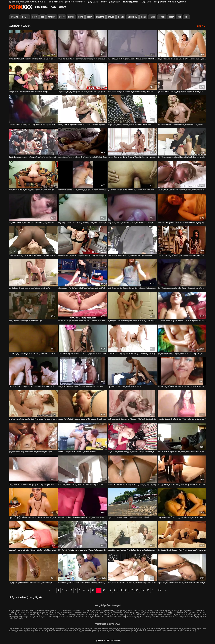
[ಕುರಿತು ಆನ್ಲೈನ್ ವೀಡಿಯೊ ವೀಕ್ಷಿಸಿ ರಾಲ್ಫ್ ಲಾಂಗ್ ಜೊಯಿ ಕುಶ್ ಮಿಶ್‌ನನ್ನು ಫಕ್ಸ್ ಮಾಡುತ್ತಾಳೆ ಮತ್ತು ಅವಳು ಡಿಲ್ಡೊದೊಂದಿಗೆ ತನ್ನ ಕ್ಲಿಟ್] (33, 469)
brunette (14, 17)
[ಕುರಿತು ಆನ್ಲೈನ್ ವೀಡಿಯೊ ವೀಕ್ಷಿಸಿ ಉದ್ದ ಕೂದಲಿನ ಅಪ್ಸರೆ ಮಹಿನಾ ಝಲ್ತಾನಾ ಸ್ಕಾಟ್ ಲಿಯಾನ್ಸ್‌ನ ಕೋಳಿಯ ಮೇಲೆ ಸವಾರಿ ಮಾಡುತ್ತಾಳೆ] (132, 76)
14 (115, 590)
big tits (71, 17)
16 (126, 590)
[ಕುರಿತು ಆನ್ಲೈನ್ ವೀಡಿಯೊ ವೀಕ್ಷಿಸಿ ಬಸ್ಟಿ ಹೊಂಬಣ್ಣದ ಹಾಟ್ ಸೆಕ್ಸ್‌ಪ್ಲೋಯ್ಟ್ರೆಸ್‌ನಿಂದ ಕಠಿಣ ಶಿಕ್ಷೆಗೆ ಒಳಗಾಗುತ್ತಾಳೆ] (132, 436)
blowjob (25, 17)
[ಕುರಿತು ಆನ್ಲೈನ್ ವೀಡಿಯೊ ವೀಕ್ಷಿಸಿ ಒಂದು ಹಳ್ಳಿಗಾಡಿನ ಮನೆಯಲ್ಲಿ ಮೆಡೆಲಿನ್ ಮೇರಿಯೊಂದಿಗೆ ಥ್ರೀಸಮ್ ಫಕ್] (83, 469)
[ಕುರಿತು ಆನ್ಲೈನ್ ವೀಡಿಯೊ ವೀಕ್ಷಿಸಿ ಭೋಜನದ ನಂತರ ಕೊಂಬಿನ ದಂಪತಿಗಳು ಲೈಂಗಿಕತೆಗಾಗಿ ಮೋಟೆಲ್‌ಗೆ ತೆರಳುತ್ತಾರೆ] (132, 175)
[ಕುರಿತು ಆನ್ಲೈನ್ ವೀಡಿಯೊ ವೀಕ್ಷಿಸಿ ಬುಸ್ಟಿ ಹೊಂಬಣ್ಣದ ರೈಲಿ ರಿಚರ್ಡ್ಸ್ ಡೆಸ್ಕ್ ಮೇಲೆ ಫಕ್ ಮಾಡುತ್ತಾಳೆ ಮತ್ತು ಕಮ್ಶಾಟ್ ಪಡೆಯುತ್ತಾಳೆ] (132, 273)
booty (171, 17)
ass (43, 17)
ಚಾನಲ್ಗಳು (63, 7)
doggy (90, 17)
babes (152, 17)
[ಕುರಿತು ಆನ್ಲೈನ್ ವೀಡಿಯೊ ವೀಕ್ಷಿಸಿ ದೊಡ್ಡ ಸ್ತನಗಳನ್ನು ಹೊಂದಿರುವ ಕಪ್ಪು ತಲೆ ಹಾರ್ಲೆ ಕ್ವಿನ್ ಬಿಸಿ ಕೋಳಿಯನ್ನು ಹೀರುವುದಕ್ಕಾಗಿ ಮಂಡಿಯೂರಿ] (182, 469)
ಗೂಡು (53, 7)
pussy (62, 17)
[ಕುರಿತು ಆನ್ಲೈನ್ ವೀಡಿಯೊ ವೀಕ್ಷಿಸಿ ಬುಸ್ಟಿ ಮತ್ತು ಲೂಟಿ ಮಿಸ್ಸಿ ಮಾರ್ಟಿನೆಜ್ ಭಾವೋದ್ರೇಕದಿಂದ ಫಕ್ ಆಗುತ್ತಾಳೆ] (83, 371)
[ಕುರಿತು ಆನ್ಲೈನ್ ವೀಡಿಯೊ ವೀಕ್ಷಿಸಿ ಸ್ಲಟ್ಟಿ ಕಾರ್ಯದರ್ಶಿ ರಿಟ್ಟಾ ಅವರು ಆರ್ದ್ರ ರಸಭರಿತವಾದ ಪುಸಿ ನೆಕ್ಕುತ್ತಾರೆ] (33, 436)
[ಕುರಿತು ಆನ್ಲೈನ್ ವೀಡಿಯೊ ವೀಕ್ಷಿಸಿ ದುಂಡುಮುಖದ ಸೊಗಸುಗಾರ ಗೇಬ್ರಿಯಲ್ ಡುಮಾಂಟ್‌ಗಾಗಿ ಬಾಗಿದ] (33, 273)
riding (81, 17)
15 (121, 590)
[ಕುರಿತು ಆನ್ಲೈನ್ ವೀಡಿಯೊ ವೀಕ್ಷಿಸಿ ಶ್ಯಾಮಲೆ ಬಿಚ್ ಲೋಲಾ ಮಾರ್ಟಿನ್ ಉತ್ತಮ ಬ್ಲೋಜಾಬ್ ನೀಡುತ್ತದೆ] (132, 502)
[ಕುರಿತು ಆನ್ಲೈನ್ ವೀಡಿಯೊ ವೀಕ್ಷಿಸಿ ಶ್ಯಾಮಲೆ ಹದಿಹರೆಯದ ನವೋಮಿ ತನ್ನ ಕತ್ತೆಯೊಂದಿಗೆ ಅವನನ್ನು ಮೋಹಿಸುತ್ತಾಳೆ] (182, 404)
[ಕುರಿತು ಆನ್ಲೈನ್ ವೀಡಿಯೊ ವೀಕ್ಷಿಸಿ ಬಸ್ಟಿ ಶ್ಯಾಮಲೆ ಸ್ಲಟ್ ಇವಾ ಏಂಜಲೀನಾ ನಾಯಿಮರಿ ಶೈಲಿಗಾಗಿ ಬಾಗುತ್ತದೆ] (33, 567)
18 (137, 590)
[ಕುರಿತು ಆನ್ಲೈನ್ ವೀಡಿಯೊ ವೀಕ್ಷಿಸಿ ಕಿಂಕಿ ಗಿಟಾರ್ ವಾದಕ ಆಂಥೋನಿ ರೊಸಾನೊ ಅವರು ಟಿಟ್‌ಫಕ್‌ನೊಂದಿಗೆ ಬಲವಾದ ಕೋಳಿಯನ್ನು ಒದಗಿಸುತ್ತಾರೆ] (182, 305)
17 (131, 590)
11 (99, 590)
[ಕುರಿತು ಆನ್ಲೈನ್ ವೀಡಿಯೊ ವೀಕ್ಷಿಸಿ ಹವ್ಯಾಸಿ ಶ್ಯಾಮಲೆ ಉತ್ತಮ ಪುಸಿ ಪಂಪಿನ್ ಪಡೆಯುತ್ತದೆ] (33, 305)
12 (104, 590)
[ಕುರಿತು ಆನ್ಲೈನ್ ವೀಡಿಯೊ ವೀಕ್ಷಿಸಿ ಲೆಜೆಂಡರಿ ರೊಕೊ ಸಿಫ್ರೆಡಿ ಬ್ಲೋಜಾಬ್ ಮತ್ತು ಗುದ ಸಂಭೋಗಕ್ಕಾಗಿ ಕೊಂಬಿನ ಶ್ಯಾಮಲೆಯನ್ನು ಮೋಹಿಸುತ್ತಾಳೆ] (33, 109)
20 (148, 590)
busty (35, 17)
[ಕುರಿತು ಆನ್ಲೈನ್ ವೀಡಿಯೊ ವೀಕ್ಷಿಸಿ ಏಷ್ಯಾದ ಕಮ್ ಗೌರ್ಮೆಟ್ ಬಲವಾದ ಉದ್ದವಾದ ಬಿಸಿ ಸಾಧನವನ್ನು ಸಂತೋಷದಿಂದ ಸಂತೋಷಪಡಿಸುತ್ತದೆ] (83, 404)
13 (110, 590)
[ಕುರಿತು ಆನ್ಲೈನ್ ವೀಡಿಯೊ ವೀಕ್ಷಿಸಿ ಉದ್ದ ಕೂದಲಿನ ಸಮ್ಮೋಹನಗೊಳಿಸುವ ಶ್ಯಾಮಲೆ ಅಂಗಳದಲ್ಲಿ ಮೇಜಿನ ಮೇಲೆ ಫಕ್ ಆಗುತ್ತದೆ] (132, 567)
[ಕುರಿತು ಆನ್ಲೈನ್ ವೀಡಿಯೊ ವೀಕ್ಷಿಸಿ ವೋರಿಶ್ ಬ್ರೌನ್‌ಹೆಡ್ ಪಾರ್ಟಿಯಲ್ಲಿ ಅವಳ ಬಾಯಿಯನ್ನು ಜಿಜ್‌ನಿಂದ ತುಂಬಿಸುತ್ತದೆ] (132, 240)
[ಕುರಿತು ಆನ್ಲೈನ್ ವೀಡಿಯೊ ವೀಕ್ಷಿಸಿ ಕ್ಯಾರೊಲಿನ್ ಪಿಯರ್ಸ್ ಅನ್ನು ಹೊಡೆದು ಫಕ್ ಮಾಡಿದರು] (132, 371)
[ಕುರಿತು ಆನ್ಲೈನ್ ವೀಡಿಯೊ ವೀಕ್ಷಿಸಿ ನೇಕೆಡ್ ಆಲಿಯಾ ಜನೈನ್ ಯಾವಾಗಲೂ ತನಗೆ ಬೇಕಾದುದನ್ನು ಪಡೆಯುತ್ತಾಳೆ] (33, 240)
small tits (100, 17)
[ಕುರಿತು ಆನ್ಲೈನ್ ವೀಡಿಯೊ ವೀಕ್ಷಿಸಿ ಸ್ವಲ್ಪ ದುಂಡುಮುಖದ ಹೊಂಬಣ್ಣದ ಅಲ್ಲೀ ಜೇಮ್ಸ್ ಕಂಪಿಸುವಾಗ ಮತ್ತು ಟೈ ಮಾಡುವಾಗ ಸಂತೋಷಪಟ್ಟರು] (182, 44)
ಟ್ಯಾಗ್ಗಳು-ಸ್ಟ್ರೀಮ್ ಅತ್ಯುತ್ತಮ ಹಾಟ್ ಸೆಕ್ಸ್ (21, 7)
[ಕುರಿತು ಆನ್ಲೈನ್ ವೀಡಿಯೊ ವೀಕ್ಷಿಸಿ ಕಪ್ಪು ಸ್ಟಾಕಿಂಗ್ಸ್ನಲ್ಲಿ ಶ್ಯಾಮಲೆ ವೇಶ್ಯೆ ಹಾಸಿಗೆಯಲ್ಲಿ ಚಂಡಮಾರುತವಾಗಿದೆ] (132, 109)
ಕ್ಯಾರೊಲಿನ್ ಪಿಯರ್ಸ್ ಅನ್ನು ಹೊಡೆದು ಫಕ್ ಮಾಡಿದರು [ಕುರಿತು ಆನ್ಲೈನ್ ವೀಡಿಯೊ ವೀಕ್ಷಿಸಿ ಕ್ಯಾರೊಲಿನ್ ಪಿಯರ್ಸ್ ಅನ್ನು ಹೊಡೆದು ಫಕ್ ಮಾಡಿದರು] (125, 386)
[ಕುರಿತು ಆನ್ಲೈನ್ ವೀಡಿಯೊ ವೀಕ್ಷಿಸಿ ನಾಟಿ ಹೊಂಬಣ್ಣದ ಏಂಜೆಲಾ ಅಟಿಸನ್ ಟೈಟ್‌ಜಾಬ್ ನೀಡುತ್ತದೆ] (83, 436)
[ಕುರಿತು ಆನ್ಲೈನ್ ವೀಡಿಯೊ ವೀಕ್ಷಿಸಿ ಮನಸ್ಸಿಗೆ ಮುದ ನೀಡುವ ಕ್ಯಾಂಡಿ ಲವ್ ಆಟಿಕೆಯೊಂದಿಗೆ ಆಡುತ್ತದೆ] (33, 76)
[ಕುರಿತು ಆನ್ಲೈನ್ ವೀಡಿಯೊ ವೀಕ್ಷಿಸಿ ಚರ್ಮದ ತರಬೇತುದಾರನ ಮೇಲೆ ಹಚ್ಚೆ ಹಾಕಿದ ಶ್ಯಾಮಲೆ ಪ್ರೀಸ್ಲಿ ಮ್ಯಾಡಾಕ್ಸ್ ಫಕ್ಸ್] (132, 469)
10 (93, 590)
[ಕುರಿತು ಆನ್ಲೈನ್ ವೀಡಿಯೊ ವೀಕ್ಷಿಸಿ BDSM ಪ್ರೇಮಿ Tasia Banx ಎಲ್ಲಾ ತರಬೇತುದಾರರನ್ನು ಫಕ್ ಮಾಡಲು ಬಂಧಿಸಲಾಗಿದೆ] (83, 535)
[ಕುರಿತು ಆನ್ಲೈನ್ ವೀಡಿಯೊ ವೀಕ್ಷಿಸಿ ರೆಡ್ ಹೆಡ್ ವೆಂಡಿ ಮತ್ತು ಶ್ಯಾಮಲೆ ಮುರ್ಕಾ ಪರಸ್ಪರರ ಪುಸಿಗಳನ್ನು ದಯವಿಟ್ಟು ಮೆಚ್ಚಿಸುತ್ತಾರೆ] (132, 338)
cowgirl (162, 17)
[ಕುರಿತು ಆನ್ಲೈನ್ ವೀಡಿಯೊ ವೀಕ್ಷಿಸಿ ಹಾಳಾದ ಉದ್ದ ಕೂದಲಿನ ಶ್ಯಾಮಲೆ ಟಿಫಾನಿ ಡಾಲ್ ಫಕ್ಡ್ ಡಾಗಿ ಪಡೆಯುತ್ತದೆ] (83, 502)
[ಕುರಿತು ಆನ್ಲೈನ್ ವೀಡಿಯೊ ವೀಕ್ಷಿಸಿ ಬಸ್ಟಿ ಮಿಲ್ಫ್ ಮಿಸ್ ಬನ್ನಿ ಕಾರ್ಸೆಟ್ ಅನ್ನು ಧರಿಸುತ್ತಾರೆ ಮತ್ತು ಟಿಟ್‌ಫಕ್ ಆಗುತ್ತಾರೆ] (83, 207)
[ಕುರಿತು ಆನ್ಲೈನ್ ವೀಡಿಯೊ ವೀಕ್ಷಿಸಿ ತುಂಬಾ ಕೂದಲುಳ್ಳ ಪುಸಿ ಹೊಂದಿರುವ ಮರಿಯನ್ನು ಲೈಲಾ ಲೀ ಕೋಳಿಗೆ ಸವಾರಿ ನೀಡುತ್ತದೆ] (83, 338)
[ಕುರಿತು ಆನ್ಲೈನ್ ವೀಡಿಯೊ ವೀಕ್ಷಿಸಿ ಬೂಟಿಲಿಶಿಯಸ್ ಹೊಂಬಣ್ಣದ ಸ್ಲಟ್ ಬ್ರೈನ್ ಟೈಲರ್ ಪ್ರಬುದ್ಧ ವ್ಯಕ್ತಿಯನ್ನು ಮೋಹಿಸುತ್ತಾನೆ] (83, 142)
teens (143, 17)
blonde (121, 17)
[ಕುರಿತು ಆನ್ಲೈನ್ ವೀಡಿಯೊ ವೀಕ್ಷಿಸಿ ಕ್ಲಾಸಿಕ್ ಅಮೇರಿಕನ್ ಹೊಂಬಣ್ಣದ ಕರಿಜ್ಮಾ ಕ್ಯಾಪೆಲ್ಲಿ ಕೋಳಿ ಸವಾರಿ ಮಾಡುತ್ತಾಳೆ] (83, 175)
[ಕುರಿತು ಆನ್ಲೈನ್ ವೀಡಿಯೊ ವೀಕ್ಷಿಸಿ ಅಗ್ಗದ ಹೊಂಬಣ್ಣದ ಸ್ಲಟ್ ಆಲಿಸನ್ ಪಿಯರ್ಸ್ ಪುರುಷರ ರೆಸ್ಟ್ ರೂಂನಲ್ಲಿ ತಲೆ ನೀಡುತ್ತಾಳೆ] (33, 404)
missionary (132, 17)
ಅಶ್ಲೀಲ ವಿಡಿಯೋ (42, 7)
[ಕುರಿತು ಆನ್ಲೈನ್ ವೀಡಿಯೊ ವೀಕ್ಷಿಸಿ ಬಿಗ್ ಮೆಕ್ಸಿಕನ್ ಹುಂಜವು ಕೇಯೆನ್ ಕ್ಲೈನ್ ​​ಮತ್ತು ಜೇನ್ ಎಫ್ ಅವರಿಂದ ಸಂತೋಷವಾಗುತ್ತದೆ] (33, 44)
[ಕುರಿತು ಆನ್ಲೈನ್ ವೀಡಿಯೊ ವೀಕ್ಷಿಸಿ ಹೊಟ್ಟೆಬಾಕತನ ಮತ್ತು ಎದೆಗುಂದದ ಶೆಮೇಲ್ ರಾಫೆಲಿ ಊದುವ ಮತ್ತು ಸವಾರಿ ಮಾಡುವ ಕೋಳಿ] (83, 109)
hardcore (52, 17)
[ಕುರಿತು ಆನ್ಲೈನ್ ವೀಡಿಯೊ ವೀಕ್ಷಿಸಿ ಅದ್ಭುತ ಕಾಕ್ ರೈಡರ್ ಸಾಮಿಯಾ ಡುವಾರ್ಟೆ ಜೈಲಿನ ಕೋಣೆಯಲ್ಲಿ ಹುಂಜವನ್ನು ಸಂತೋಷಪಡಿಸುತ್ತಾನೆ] (83, 567)
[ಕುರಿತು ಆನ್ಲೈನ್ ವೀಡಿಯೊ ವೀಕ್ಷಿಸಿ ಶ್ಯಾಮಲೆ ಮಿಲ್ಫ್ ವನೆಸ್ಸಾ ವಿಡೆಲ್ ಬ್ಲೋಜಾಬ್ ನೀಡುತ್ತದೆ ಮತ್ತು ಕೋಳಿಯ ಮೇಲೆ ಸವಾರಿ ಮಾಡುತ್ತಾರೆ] (132, 142)
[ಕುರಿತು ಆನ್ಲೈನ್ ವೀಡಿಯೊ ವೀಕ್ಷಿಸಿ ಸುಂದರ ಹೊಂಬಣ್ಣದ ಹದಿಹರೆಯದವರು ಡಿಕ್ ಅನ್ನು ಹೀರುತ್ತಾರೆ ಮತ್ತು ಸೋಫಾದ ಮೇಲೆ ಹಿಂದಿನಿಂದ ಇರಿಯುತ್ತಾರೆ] (83, 305)
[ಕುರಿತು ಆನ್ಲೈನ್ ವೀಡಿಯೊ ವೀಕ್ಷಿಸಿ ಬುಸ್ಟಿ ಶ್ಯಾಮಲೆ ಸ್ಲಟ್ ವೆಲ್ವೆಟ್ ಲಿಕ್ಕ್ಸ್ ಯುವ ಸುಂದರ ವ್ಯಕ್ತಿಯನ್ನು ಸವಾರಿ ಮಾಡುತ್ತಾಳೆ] (182, 502)
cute (187, 17)
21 (153, 590)
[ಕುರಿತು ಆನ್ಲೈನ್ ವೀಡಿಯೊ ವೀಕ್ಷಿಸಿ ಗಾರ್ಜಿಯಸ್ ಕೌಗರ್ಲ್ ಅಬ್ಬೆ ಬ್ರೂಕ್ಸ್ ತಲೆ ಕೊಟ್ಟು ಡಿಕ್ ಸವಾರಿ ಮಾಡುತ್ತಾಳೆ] (33, 371)
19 (142, 590)
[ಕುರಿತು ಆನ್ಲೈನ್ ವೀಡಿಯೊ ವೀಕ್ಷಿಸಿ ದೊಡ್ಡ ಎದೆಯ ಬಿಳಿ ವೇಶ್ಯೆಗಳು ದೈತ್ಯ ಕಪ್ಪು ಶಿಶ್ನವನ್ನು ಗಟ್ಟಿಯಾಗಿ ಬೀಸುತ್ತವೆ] (33, 175)
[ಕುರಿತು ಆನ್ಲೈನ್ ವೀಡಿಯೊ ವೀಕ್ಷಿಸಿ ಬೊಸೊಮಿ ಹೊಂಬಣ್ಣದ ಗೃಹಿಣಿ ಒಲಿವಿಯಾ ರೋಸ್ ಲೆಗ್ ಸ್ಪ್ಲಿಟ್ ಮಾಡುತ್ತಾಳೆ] (33, 142)
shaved (111, 17)
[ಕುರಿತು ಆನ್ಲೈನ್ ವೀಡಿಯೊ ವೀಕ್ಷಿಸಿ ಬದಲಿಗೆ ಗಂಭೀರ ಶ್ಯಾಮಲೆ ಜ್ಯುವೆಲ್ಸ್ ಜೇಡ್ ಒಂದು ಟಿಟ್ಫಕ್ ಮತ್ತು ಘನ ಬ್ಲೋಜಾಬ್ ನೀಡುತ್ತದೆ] (182, 240)
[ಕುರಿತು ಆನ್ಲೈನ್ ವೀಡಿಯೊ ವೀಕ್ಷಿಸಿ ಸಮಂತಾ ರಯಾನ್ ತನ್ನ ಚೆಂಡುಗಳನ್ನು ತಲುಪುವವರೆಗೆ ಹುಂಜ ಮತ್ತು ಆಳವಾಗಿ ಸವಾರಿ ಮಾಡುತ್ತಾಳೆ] (182, 436)
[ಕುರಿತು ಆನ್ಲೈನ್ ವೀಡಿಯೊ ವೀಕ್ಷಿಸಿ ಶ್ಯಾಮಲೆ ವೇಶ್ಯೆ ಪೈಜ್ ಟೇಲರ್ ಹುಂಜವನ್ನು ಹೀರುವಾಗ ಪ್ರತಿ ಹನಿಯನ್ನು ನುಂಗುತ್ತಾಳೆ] (33, 502)
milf (179, 17)
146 (160, 590)
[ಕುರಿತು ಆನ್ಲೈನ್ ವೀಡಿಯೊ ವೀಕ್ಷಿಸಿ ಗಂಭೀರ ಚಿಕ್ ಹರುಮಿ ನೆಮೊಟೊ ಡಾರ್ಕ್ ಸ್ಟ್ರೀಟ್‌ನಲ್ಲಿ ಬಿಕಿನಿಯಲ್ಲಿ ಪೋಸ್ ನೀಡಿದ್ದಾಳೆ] (182, 109)
